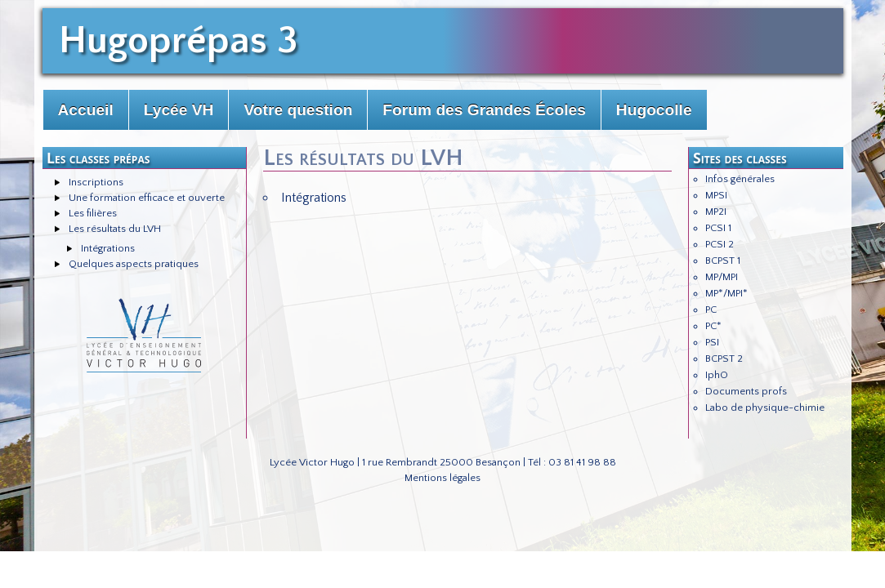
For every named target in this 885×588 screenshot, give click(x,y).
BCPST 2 (724, 359)
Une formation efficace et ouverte (147, 198)
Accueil (86, 110)
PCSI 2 (720, 244)
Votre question (298, 110)
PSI (712, 342)
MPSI (716, 195)
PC (711, 310)
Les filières (93, 213)
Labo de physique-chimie (765, 408)
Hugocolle (654, 110)
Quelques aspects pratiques (134, 264)
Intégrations (108, 248)
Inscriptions (96, 182)
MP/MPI (722, 277)
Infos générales (740, 179)
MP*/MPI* (726, 293)
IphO (717, 375)
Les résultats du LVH (115, 229)
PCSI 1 (718, 228)
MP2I (716, 212)
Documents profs (746, 391)
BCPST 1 (723, 261)
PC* (713, 326)
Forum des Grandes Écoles (484, 110)
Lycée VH (179, 110)
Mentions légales (442, 478)
